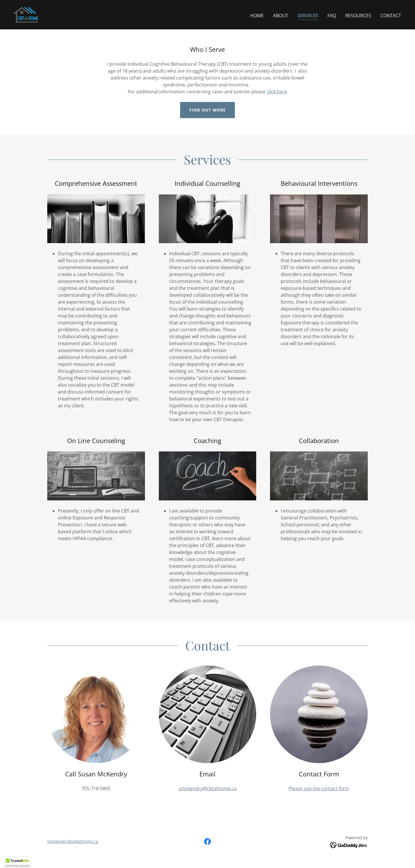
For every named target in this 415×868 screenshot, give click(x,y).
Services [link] (308, 16)
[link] (26, 14)
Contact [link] (391, 16)
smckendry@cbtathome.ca (208, 788)
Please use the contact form (319, 788)
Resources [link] (358, 16)
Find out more (207, 110)
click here (277, 92)
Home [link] (257, 16)
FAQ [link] (332, 16)
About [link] (281, 16)
